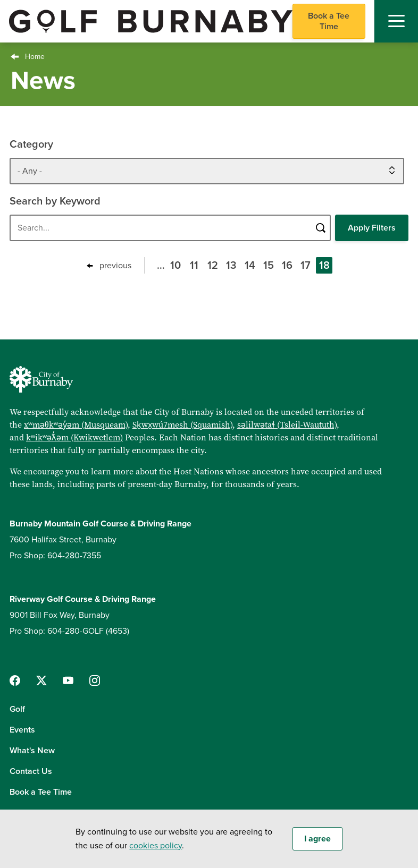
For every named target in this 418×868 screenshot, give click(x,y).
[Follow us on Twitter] (41, 680)
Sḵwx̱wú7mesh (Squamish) (182, 424)
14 (252, 267)
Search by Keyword (55, 201)
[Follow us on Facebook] (15, 680)
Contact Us (31, 771)
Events (22, 730)
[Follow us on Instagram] (95, 680)
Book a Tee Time (329, 21)
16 (289, 267)
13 (233, 267)
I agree (317, 839)
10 (177, 267)
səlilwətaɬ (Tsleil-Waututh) (287, 424)
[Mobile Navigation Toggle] (396, 21)
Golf (17, 709)
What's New (32, 751)
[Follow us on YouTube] (68, 680)
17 (307, 267)
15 (270, 267)
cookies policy (156, 846)
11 (196, 267)
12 (214, 267)
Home (35, 57)
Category (31, 144)
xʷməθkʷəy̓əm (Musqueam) (76, 424)
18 (326, 267)
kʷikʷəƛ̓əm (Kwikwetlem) (74, 437)
